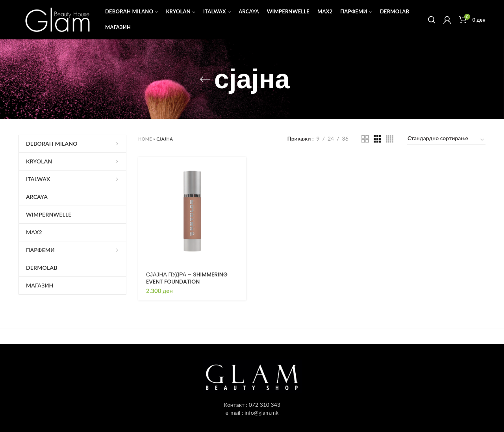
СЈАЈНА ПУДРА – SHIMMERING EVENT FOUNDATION (187, 278)
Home (145, 139)
